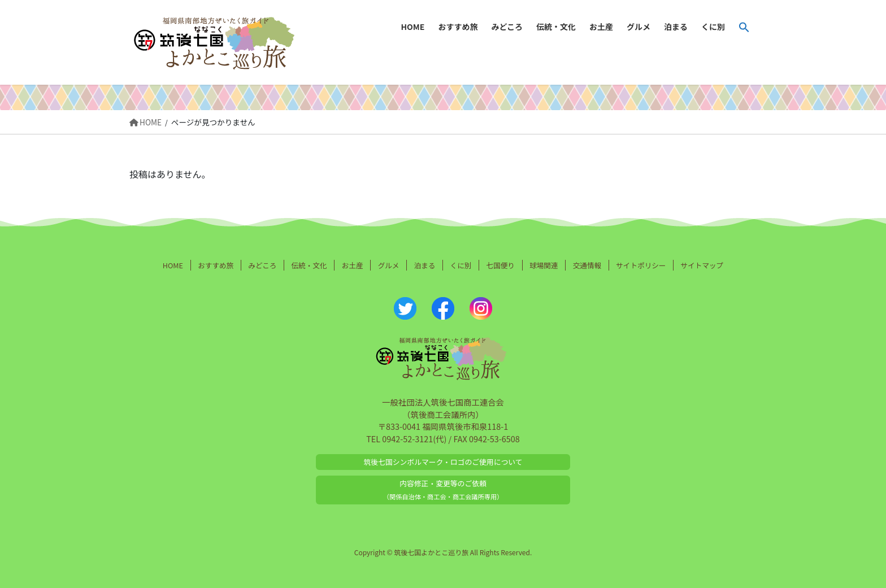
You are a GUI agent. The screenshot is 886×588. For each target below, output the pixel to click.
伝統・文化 (309, 265)
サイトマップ (702, 265)
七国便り (501, 265)
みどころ (262, 265)
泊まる (425, 265)
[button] (744, 27)
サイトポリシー (641, 265)
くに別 (461, 265)
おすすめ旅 (216, 265)
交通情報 (587, 265)
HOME (173, 265)
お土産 (353, 265)
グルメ (389, 265)
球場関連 (544, 265)
